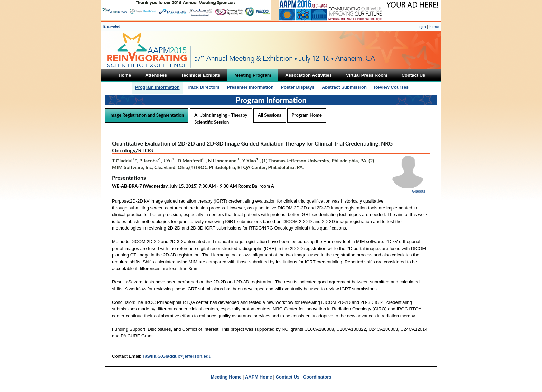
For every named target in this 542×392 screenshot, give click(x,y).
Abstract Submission (344, 87)
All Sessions (270, 115)
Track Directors (203, 87)
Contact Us (288, 377)
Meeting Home (226, 377)
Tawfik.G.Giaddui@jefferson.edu (177, 356)
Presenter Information (250, 87)
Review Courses (391, 87)
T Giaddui (417, 191)
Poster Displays (298, 87)
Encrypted (112, 26)
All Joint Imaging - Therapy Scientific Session (221, 119)
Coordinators (317, 377)
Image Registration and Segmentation (147, 115)
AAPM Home (259, 377)
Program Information (157, 87)
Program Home (307, 115)
